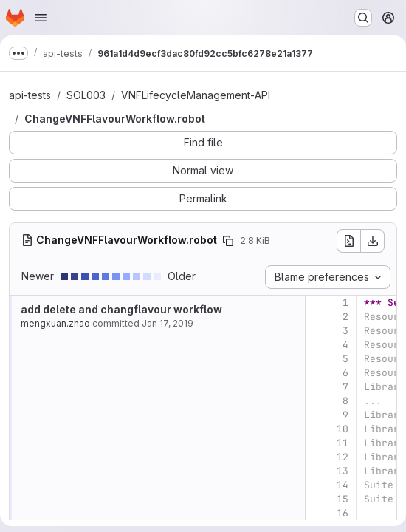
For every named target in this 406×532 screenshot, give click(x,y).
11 (343, 443)
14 (343, 485)
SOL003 (86, 95)
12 (343, 457)
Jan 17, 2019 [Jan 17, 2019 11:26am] (168, 323)
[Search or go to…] (363, 18)
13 (343, 471)
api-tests (30, 95)
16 (343, 513)
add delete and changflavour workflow (121, 309)
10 (343, 429)
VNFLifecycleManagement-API (196, 95)
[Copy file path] (228, 241)
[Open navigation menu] (41, 18)
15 (343, 499)
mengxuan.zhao (55, 323)
